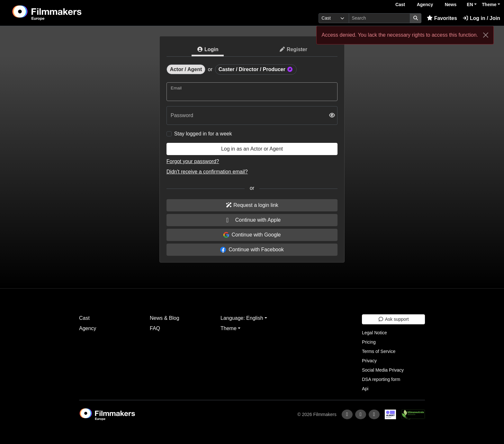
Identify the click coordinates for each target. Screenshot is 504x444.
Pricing (369, 342)
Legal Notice (374, 333)
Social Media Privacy (383, 370)
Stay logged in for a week (203, 134)
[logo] (63, 13)
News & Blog (165, 318)
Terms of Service (379, 351)
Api (365, 389)
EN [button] (470, 5)
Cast (400, 5)
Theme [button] (489, 5)
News (451, 5)
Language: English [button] (242, 318)
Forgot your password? (193, 161)
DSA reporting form (381, 379)
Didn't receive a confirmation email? (207, 172)
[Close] (486, 35)
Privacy (369, 361)
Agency (425, 5)
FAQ (155, 328)
